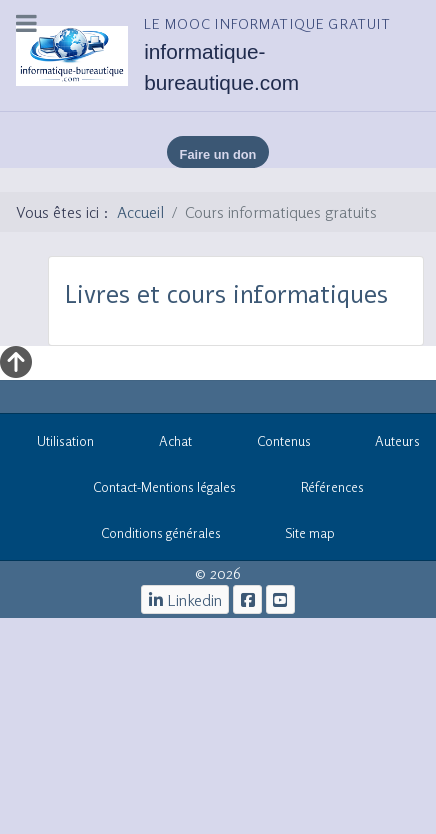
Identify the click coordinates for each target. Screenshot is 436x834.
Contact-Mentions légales (154, 490)
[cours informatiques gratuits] (280, 599)
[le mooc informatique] (247, 599)
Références (322, 490)
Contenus (273, 444)
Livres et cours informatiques (226, 295)
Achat (164, 444)
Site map (300, 536)
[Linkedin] (185, 599)
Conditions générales (161, 533)
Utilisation (55, 444)
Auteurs (387, 444)
